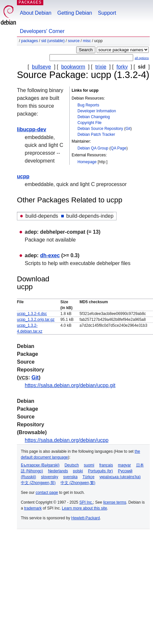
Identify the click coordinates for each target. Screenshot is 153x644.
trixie (101, 67)
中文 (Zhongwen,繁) (78, 483)
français (106, 465)
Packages (29, 41)
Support (107, 13)
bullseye (42, 67)
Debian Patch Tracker (96, 134)
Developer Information (97, 111)
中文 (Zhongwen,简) (38, 483)
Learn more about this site (84, 508)
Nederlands (58, 471)
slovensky (50, 477)
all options (142, 58)
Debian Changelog (94, 117)
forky (122, 67)
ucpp (23, 176)
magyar (124, 465)
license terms (115, 502)
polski (78, 471)
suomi (89, 465)
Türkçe (88, 477)
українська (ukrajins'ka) (120, 477)
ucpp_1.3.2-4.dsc (32, 314)
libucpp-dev (32, 129)
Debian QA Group (93, 148)
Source (74, 41)
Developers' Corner (42, 31)
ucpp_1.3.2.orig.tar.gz (36, 320)
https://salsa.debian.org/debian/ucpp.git (70, 385)
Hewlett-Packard (86, 518)
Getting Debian (75, 13)
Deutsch (72, 465)
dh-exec (50, 255)
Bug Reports (88, 105)
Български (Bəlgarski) (40, 465)
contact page (47, 493)
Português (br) (100, 471)
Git (128, 129)
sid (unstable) (53, 41)
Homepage (87, 162)
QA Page (118, 148)
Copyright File (90, 123)
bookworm (73, 67)
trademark (33, 508)
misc (87, 41)
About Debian (36, 13)
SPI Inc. (86, 502)
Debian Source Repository (100, 129)
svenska (70, 477)
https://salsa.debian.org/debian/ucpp (67, 440)
